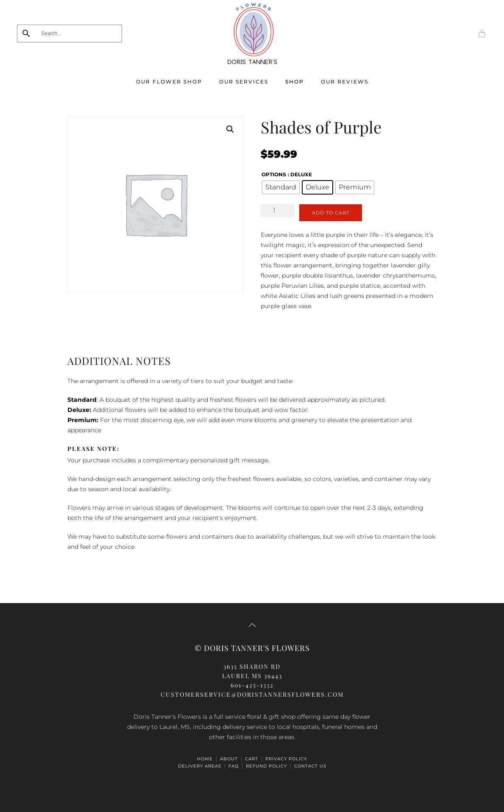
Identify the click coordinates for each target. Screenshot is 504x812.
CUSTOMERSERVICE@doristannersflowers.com (252, 694)
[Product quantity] (278, 211)
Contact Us (310, 766)
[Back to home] (252, 33)
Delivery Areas (200, 766)
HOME (205, 759)
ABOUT (229, 759)
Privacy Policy (286, 759)
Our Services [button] (244, 82)
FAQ (234, 766)
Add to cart (331, 213)
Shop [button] (295, 82)
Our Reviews (345, 82)
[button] (230, 129)
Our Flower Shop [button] (169, 82)
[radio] (281, 187)
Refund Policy (266, 766)
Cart (252, 759)
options (274, 174)
